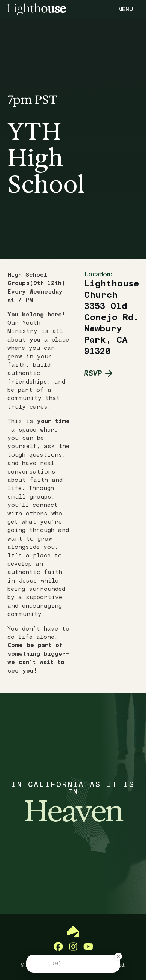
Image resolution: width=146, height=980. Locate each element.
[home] (37, 9)
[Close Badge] (118, 956)
